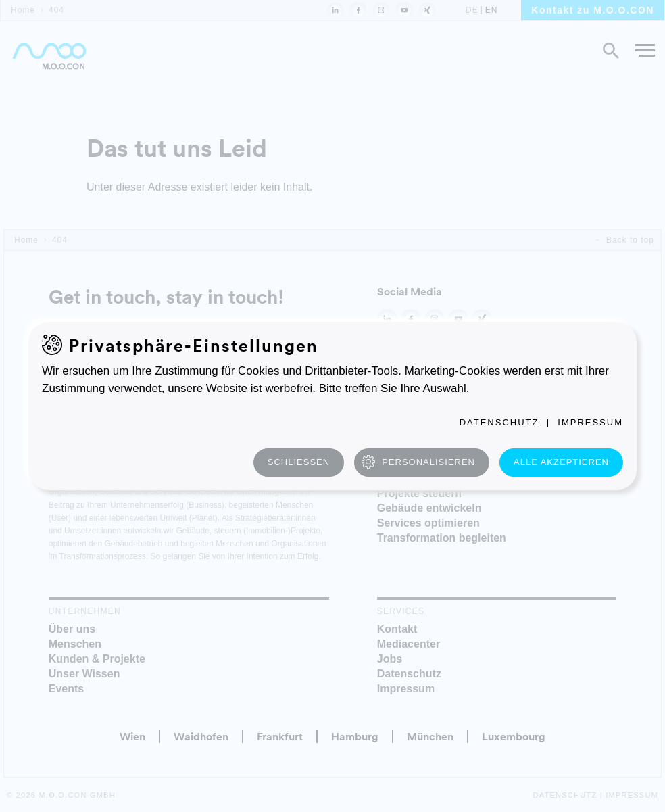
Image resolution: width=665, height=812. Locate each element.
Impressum (590, 422)
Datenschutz (499, 422)
